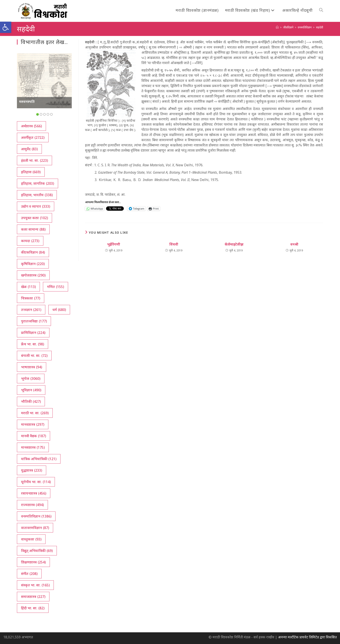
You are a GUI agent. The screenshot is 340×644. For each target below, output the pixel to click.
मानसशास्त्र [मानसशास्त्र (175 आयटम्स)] (33, 447)
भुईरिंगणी (114, 244)
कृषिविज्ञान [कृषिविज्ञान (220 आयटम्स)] (33, 264)
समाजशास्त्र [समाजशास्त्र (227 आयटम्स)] (33, 597)
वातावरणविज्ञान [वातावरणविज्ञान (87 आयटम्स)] (35, 528)
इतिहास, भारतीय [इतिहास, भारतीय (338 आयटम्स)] (37, 195)
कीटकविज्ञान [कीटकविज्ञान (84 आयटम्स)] (33, 252)
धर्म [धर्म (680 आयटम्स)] (59, 310)
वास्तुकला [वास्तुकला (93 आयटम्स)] (31, 539)
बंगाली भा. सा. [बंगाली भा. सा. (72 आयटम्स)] (34, 356)
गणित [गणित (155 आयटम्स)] (56, 287)
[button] (6, 27)
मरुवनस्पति (27, 102)
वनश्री (294, 244)
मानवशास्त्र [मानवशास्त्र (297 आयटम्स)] (33, 424)
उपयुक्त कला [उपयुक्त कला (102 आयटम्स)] (34, 218)
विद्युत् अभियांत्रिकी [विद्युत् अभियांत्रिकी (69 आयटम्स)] (37, 551)
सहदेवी (320, 27)
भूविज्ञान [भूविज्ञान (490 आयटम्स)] (31, 390)
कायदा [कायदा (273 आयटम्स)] (30, 241)
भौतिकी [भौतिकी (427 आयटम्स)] (31, 401)
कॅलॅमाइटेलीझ (234, 244)
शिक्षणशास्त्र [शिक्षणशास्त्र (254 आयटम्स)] (33, 562)
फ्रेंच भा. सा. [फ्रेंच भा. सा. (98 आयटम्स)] (33, 344)
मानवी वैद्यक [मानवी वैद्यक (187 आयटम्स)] (34, 436)
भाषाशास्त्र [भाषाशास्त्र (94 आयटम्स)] (32, 367)
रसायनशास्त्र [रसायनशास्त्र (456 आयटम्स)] (34, 493)
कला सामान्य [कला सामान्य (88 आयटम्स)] (33, 229)
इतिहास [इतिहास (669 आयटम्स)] (31, 172)
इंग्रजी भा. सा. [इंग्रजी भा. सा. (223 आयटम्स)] (34, 160)
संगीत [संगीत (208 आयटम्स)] (29, 574)
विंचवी (174, 244)
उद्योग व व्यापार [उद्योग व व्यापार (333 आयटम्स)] (36, 206)
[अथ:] (277, 27)
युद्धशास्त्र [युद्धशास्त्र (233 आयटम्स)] (32, 470)
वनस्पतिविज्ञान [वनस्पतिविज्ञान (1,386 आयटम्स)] (36, 516)
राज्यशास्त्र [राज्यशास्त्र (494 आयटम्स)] (32, 505)
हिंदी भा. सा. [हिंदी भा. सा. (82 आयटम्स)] (33, 608)
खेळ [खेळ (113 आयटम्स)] (28, 287)
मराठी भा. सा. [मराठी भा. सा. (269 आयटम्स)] (35, 413)
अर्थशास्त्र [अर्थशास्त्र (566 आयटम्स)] (31, 126)
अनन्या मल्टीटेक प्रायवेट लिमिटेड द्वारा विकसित (307, 637)
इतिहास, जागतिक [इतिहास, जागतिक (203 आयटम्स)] (38, 183)
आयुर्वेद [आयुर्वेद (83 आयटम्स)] (29, 149)
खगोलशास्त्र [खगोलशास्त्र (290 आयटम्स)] (33, 275)
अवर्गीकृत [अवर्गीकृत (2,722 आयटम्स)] (33, 138)
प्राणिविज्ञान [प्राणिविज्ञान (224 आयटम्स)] (33, 333)
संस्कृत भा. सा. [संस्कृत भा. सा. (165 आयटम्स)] (35, 585)
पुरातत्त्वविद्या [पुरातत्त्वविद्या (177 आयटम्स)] (34, 321)
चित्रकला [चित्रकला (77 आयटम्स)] (31, 298)
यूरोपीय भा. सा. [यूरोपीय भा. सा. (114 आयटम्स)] (36, 482)
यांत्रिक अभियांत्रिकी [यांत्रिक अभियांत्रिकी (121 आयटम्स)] (39, 459)
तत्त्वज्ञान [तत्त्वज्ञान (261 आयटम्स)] (31, 310)
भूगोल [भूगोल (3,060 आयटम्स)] (31, 379)
